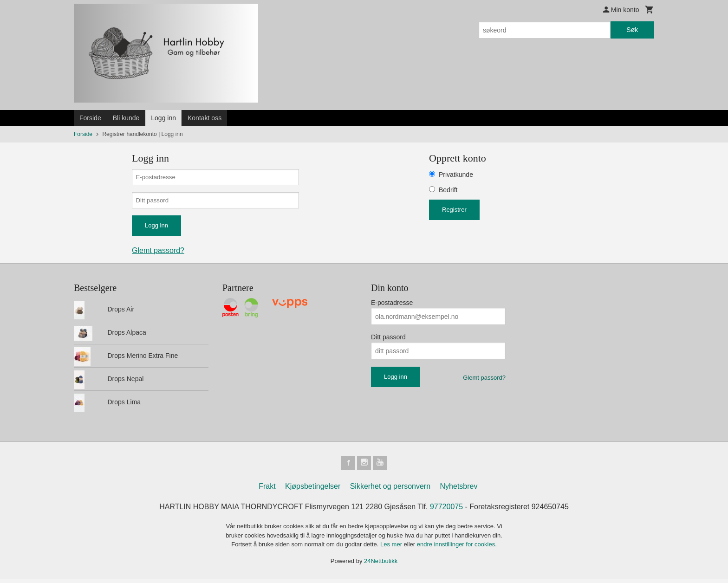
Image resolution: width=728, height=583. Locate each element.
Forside (90, 118)
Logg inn (163, 118)
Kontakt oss (205, 118)
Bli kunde (126, 118)
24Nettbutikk (381, 565)
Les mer (392, 548)
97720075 (446, 510)
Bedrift (448, 190)
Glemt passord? (158, 253)
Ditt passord (388, 340)
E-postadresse (392, 305)
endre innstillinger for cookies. (457, 548)
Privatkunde (456, 175)
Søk (632, 30)
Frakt (267, 490)
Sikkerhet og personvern (390, 490)
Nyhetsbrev (459, 490)
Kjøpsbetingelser (313, 490)
